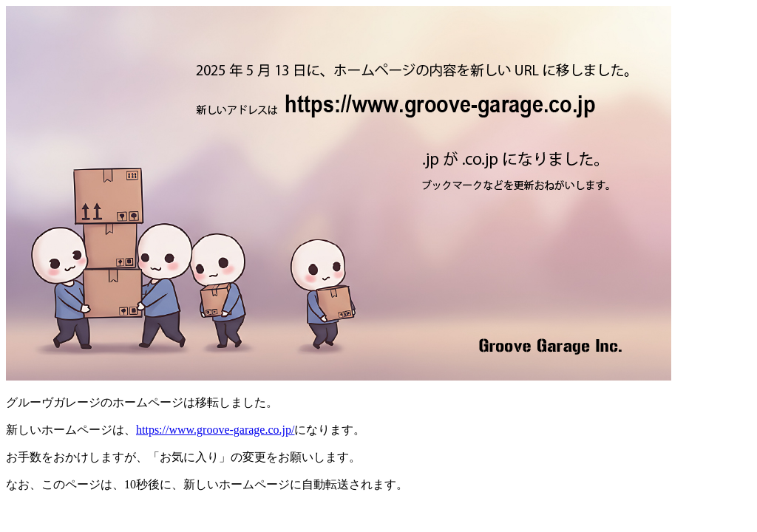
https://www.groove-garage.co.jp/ (215, 430)
